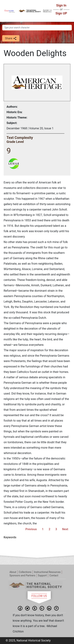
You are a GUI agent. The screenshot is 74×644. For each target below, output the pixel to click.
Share (11, 39)
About (13, 572)
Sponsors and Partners (22, 575)
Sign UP (61, 13)
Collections (25, 572)
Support (42, 575)
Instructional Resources (47, 572)
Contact (54, 575)
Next (65, 529)
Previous (31, 529)
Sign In (61, 5)
